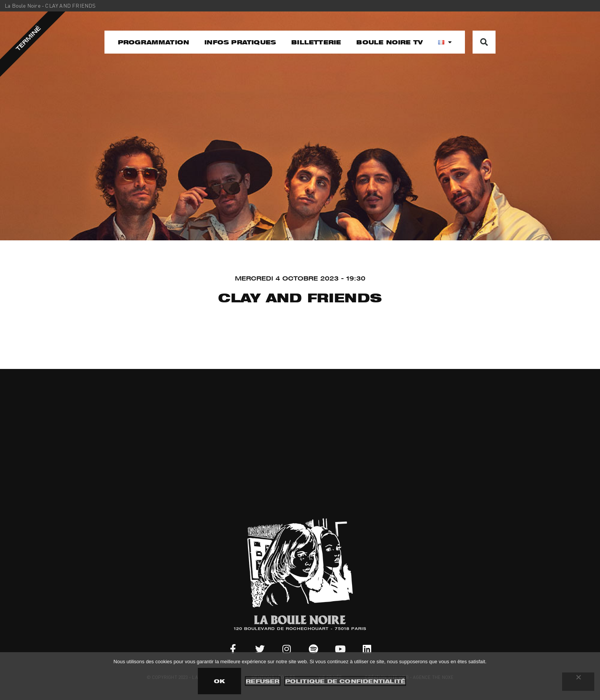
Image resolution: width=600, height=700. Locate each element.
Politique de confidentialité (345, 681)
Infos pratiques (240, 42)
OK (219, 681)
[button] (484, 42)
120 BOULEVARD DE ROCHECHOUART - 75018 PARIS (300, 629)
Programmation (154, 42)
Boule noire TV (390, 42)
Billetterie (316, 42)
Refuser (262, 681)
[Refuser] (578, 682)
